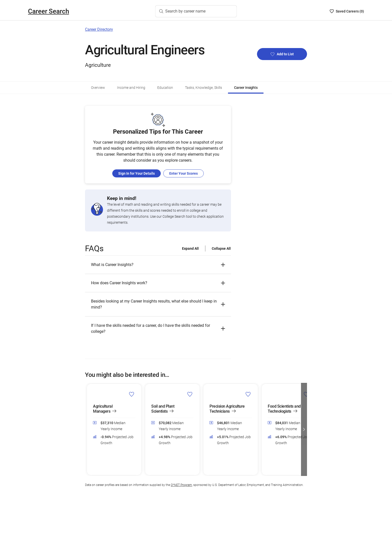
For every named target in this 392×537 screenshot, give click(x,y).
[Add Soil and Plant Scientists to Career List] (190, 394)
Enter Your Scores (183, 173)
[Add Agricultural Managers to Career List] (132, 394)
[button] (158, 265)
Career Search (48, 11)
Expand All (190, 248)
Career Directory (99, 29)
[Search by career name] (196, 11)
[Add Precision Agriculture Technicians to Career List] (248, 394)
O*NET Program (181, 485)
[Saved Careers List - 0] (347, 11)
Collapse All (221, 248)
